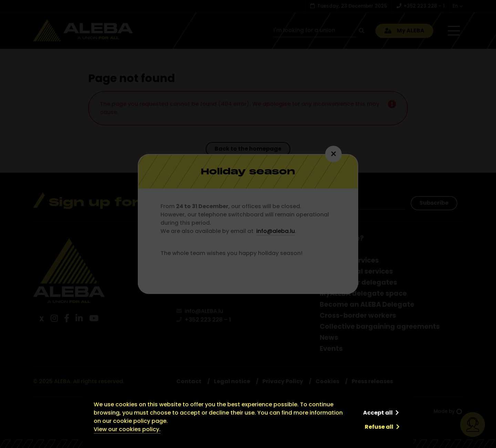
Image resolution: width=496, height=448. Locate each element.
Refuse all (379, 427)
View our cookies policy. (127, 429)
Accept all (378, 413)
